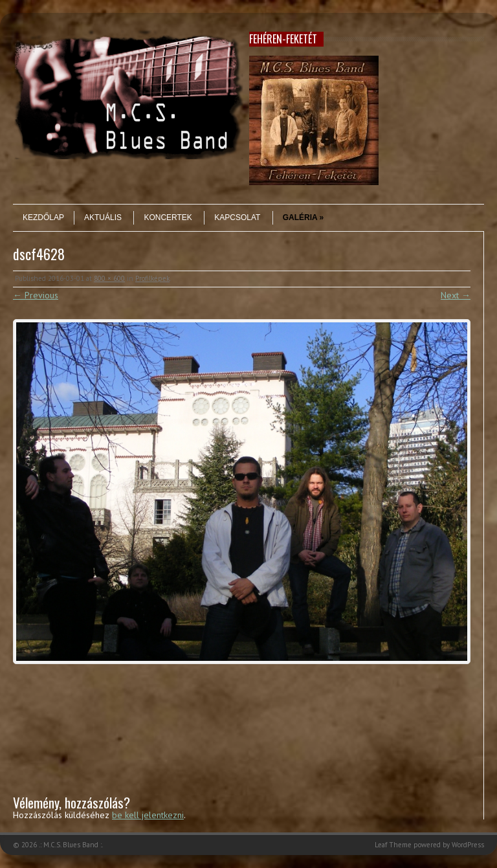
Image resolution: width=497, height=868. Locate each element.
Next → (456, 295)
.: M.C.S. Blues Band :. (71, 845)
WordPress (468, 845)
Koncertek (168, 217)
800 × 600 (109, 278)
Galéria (304, 217)
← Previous (36, 295)
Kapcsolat (237, 217)
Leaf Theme (393, 845)
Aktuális (103, 217)
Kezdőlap (43, 217)
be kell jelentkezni (148, 815)
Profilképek (152, 278)
